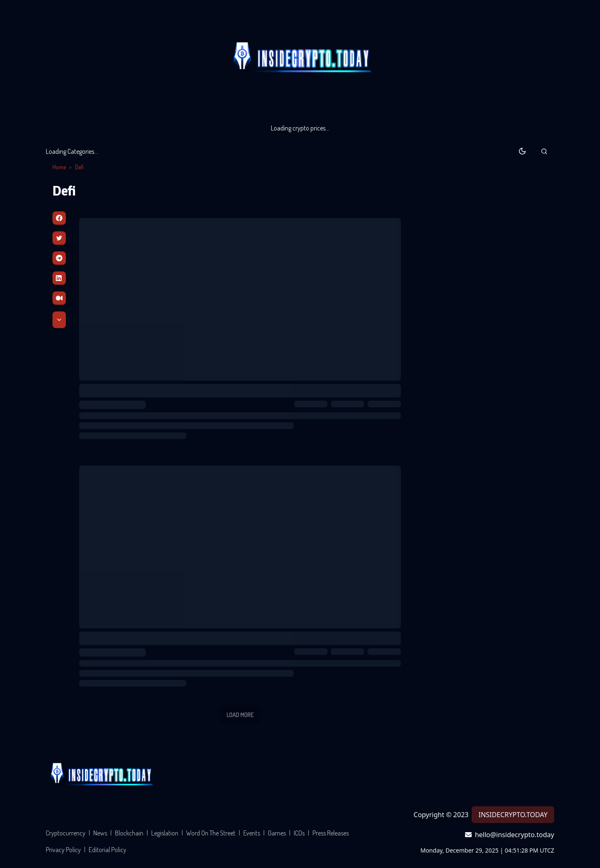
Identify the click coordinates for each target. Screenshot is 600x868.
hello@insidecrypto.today (510, 835)
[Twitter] (59, 238)
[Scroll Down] (59, 320)
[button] (544, 151)
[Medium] (59, 298)
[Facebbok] (59, 218)
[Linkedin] (59, 278)
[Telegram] (59, 258)
